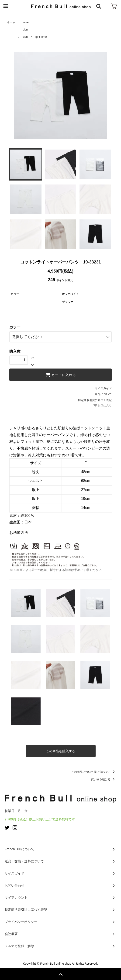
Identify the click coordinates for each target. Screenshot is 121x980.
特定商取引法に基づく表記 (95, 400)
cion (25, 30)
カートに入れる (61, 375)
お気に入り (103, 405)
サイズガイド (103, 388)
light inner (41, 37)
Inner (26, 22)
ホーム (11, 22)
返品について (103, 394)
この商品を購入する (61, 751)
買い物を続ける (104, 779)
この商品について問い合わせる (94, 772)
